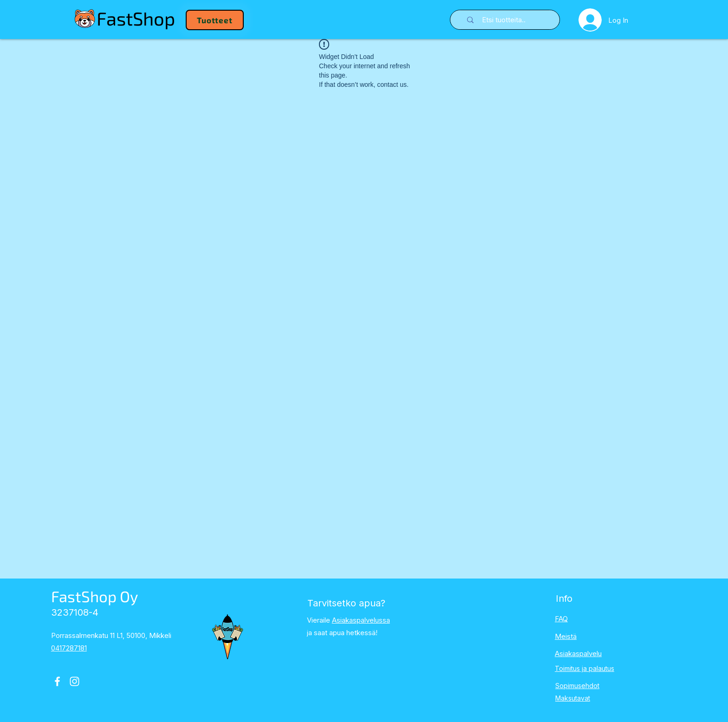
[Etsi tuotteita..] (511, 20)
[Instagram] (75, 681)
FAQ (561, 619)
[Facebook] (57, 681)
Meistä (566, 636)
